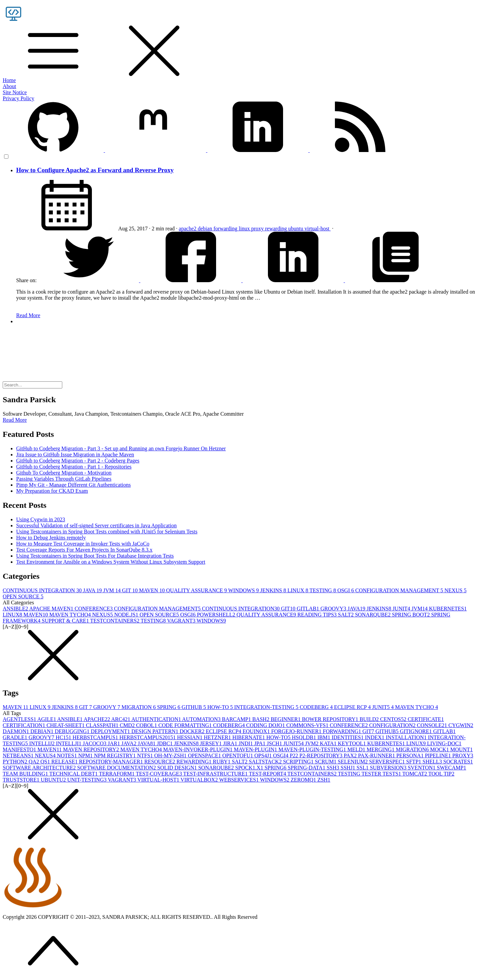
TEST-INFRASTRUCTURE (216, 774)
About (9, 86)
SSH (333, 768)
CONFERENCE (94, 609)
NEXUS (456, 590)
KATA (329, 743)
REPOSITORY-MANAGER (112, 762)
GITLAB (308, 609)
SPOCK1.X (250, 768)
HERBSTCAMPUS (96, 737)
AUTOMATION (202, 719)
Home (9, 80)
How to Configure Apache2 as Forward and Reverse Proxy (95, 170)
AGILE (47, 719)
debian (206, 229)
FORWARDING (343, 731)
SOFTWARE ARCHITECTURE (40, 768)
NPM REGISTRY (115, 756)
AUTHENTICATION (157, 719)
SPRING (169, 707)
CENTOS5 (394, 719)
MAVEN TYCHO (71, 615)
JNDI (247, 743)
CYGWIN (461, 725)
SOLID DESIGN (178, 768)
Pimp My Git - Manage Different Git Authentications (74, 485)
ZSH (324, 780)
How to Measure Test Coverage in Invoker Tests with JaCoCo (83, 544)
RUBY (222, 762)
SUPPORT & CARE (66, 621)
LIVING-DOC (444, 743)
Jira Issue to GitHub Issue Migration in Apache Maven (75, 455)
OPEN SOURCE (23, 596)
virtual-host (318, 229)
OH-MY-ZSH (171, 756)
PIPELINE (438, 756)
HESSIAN (191, 737)
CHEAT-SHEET (66, 725)
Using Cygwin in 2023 (41, 519)
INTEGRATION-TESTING (267, 707)
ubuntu (296, 229)
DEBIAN (42, 731)
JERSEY (212, 743)
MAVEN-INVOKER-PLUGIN (199, 749)
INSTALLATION (407, 737)
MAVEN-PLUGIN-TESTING (313, 749)
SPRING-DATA (307, 768)
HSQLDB (305, 737)
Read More (28, 315)
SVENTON (422, 768)
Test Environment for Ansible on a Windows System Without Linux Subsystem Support (111, 562)
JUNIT (402, 609)
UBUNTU (54, 780)
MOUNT (462, 749)
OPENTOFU (238, 756)
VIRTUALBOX (200, 780)
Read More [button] (15, 420)
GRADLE (16, 737)
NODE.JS (127, 615)
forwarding (226, 229)
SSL (363, 768)
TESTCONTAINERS (115, 621)
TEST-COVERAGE (159, 774)
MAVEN (153, 590)
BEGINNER (286, 719)
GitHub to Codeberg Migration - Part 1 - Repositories (74, 467)
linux (245, 229)
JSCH (275, 743)
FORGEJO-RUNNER (297, 731)
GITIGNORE (417, 731)
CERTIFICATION (25, 725)
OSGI (346, 590)
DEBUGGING (73, 731)
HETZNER (218, 737)
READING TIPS (318, 615)
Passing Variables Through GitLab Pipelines (64, 479)
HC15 (64, 737)
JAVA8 (147, 743)
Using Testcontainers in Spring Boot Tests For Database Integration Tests (95, 556)
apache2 (188, 229)
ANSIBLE (16, 609)
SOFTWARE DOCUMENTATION (117, 768)
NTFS (146, 756)
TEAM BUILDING (26, 774)
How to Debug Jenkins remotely (51, 538)
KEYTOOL (353, 743)
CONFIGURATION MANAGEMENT (400, 590)
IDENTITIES (348, 737)
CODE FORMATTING (186, 725)
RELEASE (65, 762)
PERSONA (410, 756)
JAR (114, 743)
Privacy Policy (19, 98)
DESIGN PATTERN (155, 731)
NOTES (68, 756)
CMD (128, 725)
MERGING (381, 749)
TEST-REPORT (268, 774)
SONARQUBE (374, 615)
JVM (113, 590)
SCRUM (326, 762)
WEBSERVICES (240, 780)
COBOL (147, 725)
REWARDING (195, 762)
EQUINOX (257, 731)
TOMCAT (415, 774)
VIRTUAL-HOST (159, 780)
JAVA (93, 590)
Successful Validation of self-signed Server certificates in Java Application (96, 525)
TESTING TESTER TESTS (370, 774)
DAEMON (16, 731)
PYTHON (16, 762)
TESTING (323, 590)
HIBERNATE (249, 737)
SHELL (433, 762)
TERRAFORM (117, 774)
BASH (261, 719)
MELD (357, 749)
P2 (295, 756)
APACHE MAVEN (52, 609)
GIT (131, 590)
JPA (260, 743)
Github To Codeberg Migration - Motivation (64, 473)
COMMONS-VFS (308, 725)
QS (46, 762)
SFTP (414, 762)
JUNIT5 (383, 707)
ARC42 (121, 719)
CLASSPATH (103, 725)
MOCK (440, 749)
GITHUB (195, 707)
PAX (351, 756)
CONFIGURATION (393, 725)
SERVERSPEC (388, 762)
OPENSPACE (205, 756)
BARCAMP (237, 719)
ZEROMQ (304, 780)
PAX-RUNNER (377, 756)
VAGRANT (182, 621)
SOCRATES (458, 762)
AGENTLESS (20, 719)
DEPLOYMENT (111, 731)
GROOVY (334, 609)
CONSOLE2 (433, 725)
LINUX (298, 590)
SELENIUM (354, 762)
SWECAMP (452, 768)
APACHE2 (97, 719)
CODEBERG (317, 707)
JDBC (165, 743)
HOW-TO (221, 707)
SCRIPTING (299, 762)
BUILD (370, 719)
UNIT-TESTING (88, 780)
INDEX (375, 737)
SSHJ (349, 768)
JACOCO (95, 743)
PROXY (463, 756)
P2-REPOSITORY (322, 756)
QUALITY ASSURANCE (197, 590)
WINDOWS (244, 590)
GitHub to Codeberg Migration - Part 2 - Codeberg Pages (78, 461)
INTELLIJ (43, 743)
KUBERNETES (448, 609)
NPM (86, 756)
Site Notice (15, 92)
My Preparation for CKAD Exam (52, 491)
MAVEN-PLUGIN (256, 749)
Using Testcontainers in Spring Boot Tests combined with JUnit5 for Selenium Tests (107, 532)
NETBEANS (19, 756)
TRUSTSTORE (22, 780)
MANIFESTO (20, 749)
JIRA (231, 743)
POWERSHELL (217, 615)
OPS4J (264, 756)
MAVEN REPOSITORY (92, 749)
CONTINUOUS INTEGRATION (43, 590)
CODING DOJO (266, 725)
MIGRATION (139, 707)
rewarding (277, 229)
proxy (258, 229)
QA (34, 762)
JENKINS (274, 590)
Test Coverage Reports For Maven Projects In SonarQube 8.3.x (84, 550)
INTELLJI (69, 743)
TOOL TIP (441, 774)
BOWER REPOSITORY (331, 719)
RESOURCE (161, 762)
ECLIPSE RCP (353, 707)
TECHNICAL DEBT (74, 774)
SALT (347, 615)
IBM (324, 737)
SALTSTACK (266, 762)
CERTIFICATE (426, 719)
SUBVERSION (389, 768)
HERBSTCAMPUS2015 (148, 737)
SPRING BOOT (411, 615)
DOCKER (193, 731)
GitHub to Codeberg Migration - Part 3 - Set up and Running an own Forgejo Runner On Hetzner (121, 448)
